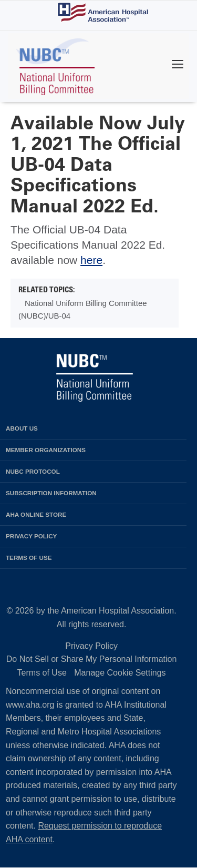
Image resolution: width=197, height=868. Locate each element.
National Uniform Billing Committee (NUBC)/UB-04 (83, 309)
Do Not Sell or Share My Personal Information (92, 659)
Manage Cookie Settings (120, 673)
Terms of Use (42, 673)
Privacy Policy (91, 646)
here (91, 260)
